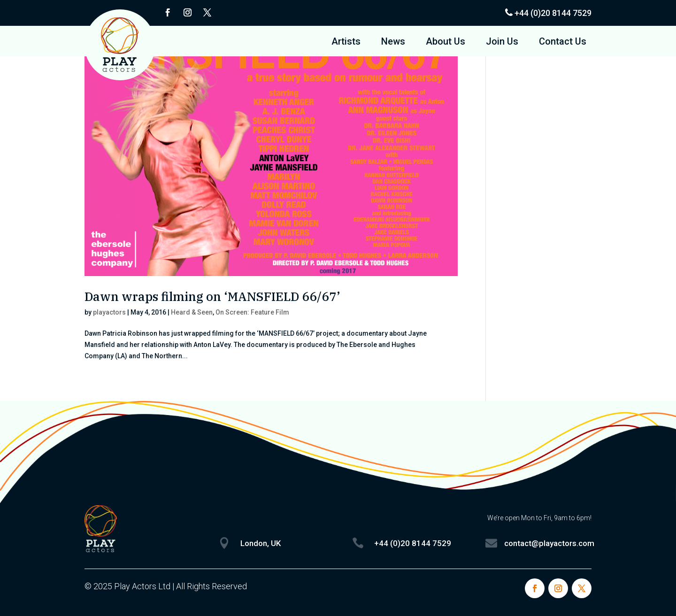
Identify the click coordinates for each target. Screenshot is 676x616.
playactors (109, 312)
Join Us (502, 42)
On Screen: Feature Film (252, 312)
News (393, 42)
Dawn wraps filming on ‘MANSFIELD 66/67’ (212, 296)
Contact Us (563, 42)
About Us (446, 42)
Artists (346, 42)
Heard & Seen (192, 312)
